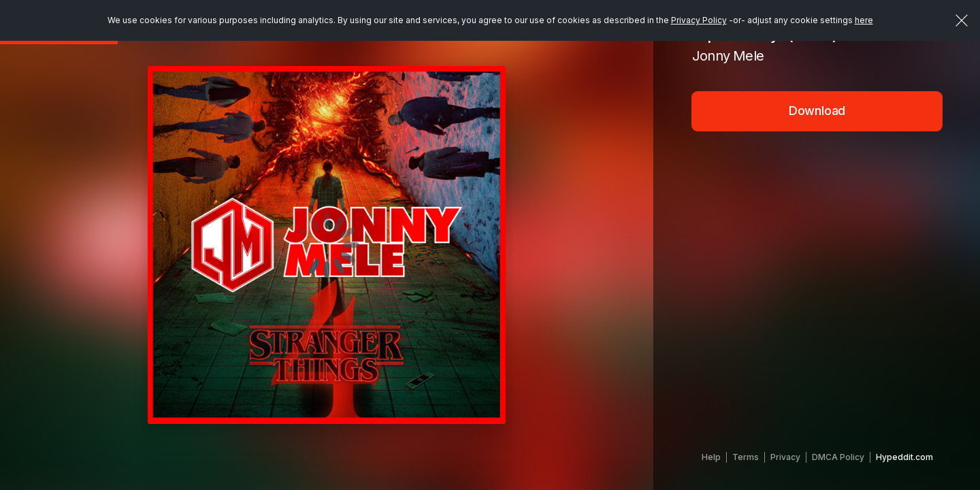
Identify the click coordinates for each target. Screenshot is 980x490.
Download (817, 111)
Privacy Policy (699, 20)
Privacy (785, 457)
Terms (746, 457)
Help (711, 457)
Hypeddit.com (904, 457)
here (864, 20)
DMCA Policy (838, 457)
